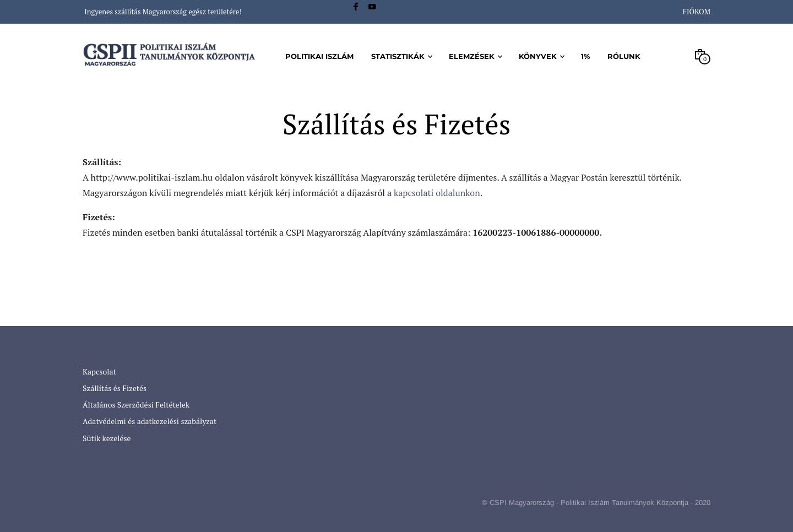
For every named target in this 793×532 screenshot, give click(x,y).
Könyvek (538, 56)
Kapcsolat (99, 371)
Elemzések (472, 56)
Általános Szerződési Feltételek (136, 405)
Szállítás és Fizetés (115, 388)
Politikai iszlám (319, 56)
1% (585, 56)
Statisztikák (398, 56)
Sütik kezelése (107, 438)
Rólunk (624, 56)
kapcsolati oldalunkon (437, 193)
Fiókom (697, 12)
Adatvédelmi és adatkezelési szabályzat (150, 421)
